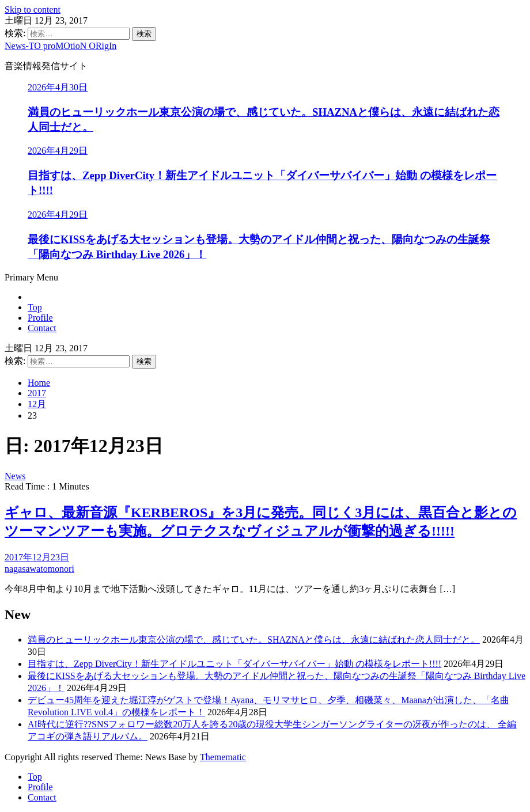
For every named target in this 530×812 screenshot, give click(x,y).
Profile (40, 318)
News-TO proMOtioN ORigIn (60, 46)
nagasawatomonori (39, 569)
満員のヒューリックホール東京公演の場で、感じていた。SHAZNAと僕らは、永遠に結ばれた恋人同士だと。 (254, 640)
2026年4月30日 (58, 87)
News (15, 476)
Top (35, 307)
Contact (42, 328)
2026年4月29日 (58, 151)
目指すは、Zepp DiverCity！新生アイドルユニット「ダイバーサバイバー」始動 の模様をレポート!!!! (234, 664)
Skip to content (33, 10)
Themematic (223, 757)
